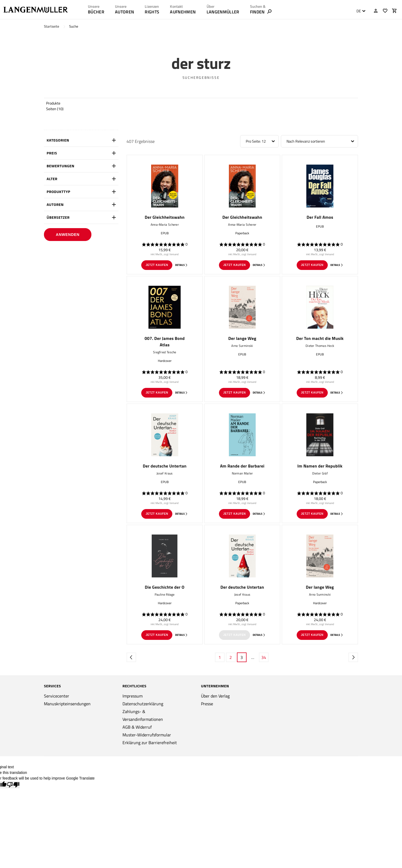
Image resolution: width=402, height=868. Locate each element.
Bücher (96, 12)
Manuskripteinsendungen (67, 704)
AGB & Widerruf (137, 727)
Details (181, 265)
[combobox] (360, 11)
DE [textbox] (359, 11)
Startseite (52, 26)
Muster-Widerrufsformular (147, 735)
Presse (207, 704)
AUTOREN (124, 12)
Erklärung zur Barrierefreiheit (150, 743)
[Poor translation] (13, 785)
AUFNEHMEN (183, 12)
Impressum (133, 696)
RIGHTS (152, 12)
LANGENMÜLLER (223, 12)
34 (264, 657)
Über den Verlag (215, 696)
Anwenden (68, 235)
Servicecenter (57, 696)
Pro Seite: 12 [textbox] (256, 141)
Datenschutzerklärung (143, 704)
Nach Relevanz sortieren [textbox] (306, 141)
